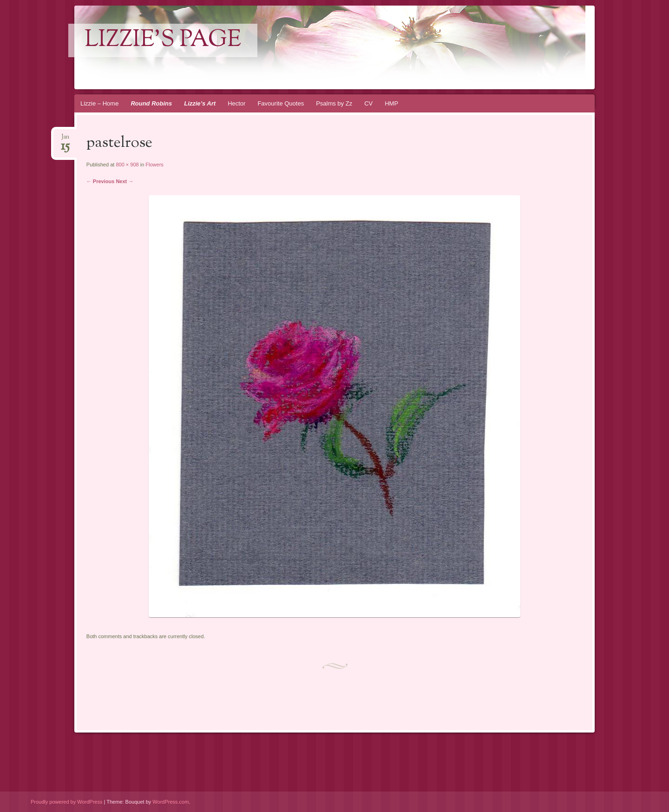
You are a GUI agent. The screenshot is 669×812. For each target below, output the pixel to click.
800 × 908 (127, 165)
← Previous (101, 181)
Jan (65, 140)
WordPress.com (171, 802)
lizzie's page (163, 40)
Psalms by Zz (334, 103)
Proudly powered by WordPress (66, 802)
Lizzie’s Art (200, 103)
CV (368, 103)
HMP (391, 103)
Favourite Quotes (281, 103)
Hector (236, 103)
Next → (125, 181)
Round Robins (151, 103)
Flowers (154, 165)
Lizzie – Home (99, 103)
